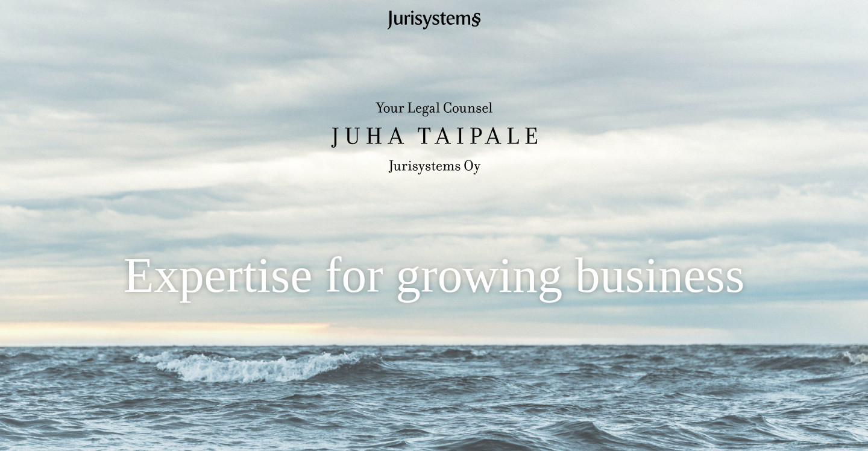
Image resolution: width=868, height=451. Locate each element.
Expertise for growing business (434, 275)
